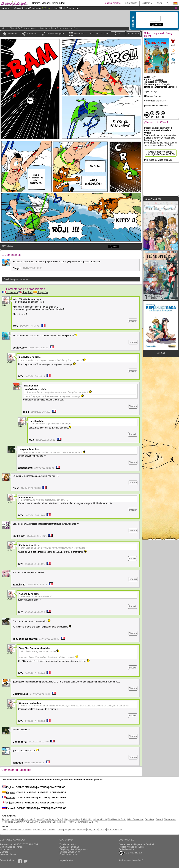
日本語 (7, 803)
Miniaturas (79, 34)
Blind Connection (135, 819)
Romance (81, 830)
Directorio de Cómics (18, 28)
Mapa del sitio (66, 860)
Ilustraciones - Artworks (20, 830)
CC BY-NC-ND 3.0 (130, 853)
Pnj (96, 822)
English (25, 292)
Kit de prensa (6, 849)
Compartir (32, 34)
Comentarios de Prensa (11, 847)
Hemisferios (16, 819)
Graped (159, 819)
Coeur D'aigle (82, 822)
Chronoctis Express (32, 819)
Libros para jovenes (66, 830)
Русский (8, 808)
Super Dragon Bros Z (53, 819)
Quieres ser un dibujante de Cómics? (136, 844)
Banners (4, 852)
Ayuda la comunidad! (69, 847)
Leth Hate (62, 822)
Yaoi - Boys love (115, 830)
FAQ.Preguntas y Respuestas (74, 849)
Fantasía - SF (39, 830)
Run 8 (71, 822)
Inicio (4, 28)
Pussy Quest (56, 28)
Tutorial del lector (68, 844)
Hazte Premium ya (69, 8)
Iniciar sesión (131, 3)
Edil (54, 822)
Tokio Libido (86, 819)
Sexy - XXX (93, 830)
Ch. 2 (67, 28)
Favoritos (12, 34)
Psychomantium (72, 819)
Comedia (44, 28)
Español (41, 292)
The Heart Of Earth (117, 819)
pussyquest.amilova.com (156, 106)
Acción (5, 830)
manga (33, 28)
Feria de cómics (127, 849)
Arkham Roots (100, 819)
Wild (91, 822)
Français (10, 292)
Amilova (6, 819)
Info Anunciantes (8, 854)
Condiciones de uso (69, 854)
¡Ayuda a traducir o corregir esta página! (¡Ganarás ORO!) (160, 153)
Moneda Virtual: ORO (70, 852)
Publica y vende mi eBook (131, 847)
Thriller (103, 830)
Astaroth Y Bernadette (41, 822)
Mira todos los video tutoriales (158, 160)
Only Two (25, 822)
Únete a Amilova (113, 3)
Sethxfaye (149, 819)
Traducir (133, 321)
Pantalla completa (55, 34)
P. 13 (75, 28)
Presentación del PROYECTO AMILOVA (19, 844)
